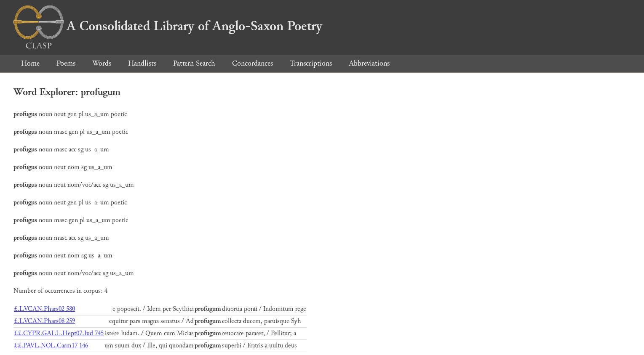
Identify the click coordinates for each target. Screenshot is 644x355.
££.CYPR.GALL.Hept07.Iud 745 (59, 333)
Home (30, 63)
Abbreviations (369, 63)
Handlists (142, 63)
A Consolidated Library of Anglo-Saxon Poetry (168, 26)
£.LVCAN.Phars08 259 (44, 321)
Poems (66, 63)
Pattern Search (194, 63)
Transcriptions (311, 63)
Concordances (253, 63)
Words (102, 63)
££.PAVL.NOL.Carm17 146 (51, 346)
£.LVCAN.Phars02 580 (44, 309)
